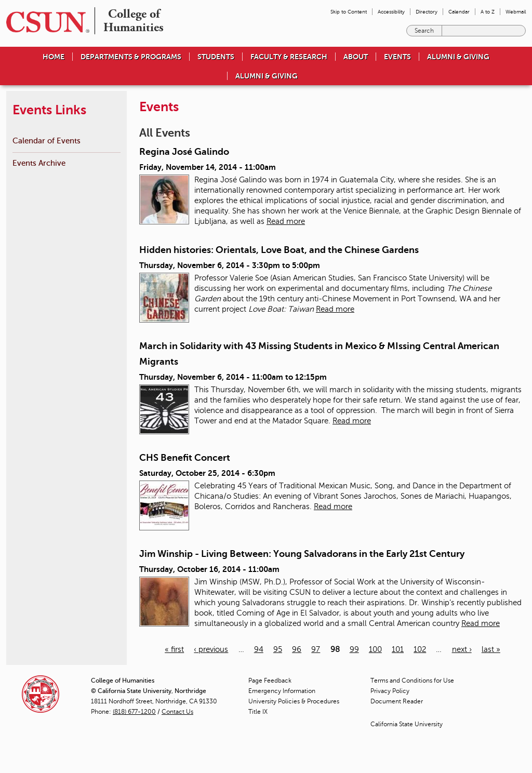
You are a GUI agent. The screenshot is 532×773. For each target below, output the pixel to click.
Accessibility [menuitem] (391, 12)
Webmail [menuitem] (516, 12)
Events (397, 57)
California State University (407, 724)
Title (258, 712)
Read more (286, 221)
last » (491, 649)
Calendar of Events (46, 141)
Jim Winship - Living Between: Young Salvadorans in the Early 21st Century (302, 554)
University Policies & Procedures (294, 701)
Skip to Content (349, 12)
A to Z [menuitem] (488, 12)
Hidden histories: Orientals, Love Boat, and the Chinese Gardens (279, 250)
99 (354, 649)
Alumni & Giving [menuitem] (458, 57)
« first (174, 649)
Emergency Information (282, 691)
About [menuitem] (356, 57)
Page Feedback (270, 681)
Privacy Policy (390, 691)
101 (398, 649)
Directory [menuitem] (427, 12)
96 (297, 649)
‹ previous (211, 649)
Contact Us (177, 712)
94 (259, 649)
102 (420, 649)
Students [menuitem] (216, 57)
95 (278, 649)
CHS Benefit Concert (185, 458)
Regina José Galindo (184, 152)
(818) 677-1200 (134, 712)
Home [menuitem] (54, 57)
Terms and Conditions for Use (412, 681)
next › (462, 649)
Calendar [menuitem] (459, 12)
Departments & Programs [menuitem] (131, 57)
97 (316, 649)
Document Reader (397, 701)
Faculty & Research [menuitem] (289, 57)
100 (375, 649)
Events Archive (39, 163)
